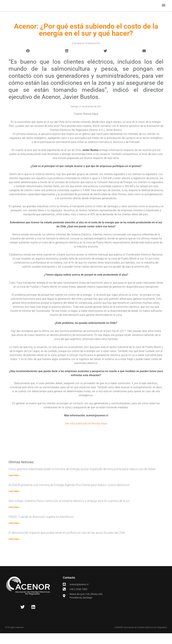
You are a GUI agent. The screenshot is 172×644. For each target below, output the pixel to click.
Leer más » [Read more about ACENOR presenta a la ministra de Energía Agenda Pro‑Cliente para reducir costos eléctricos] (14, 502)
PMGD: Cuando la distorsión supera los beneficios (41, 527)
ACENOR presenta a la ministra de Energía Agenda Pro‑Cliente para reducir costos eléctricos (69, 495)
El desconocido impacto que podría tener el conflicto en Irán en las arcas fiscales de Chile (67, 543)
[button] (164, 10)
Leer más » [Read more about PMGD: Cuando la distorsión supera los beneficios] (14, 534)
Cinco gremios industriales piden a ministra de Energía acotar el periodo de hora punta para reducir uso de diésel (82, 480)
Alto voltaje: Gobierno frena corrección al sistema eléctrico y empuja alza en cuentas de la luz (69, 511)
